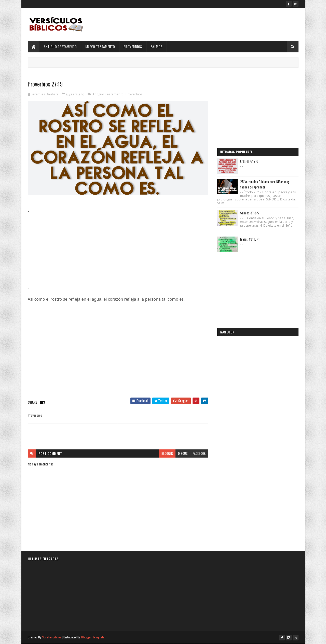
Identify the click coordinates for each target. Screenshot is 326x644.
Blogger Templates (93, 637)
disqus (183, 453)
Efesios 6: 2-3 (249, 161)
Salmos (157, 46)
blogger (167, 453)
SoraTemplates (52, 637)
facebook (199, 453)
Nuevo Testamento (100, 46)
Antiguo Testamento (60, 46)
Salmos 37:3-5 (250, 213)
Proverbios (133, 46)
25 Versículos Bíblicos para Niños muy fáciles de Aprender (265, 184)
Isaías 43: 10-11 (250, 239)
